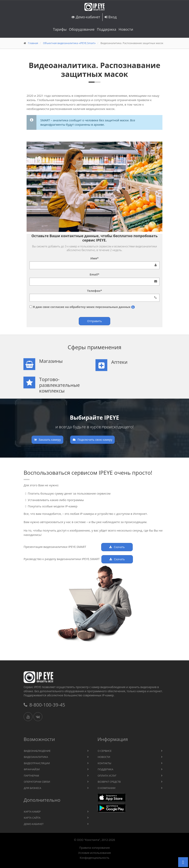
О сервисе (105, 751)
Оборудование (82, 29)
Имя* (94, 258)
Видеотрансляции (37, 763)
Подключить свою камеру (93, 440)
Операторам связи (37, 782)
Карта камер (32, 812)
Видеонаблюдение (37, 751)
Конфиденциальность (94, 858)
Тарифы (60, 29)
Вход (111, 17)
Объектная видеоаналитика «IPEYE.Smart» (69, 43)
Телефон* (94, 291)
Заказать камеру (47, 440)
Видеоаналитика (36, 757)
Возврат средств (109, 782)
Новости (126, 29)
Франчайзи (32, 769)
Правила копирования (94, 848)
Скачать (117, 547)
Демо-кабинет (86, 17)
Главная (33, 43)
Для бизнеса (32, 788)
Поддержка (107, 29)
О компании (107, 788)
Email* (94, 274)
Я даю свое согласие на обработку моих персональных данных (82, 307)
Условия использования (94, 853)
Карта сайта (32, 818)
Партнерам (31, 776)
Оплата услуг (107, 776)
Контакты (104, 763)
